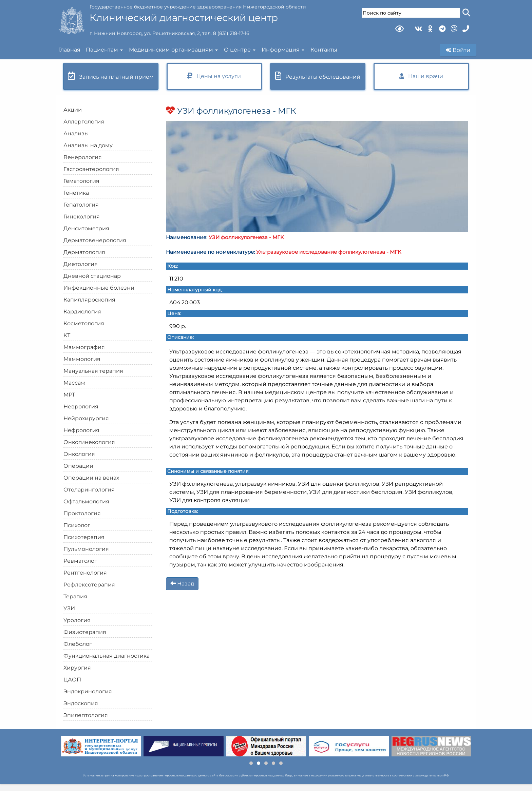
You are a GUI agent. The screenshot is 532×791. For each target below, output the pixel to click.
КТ (67, 335)
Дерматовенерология (95, 240)
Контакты (324, 50)
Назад (182, 584)
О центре (237, 50)
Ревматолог (80, 561)
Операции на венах (91, 478)
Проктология (82, 513)
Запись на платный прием (111, 76)
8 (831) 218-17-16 (231, 33)
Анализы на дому (88, 145)
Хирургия (77, 668)
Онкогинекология (89, 442)
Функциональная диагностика (107, 656)
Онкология (79, 454)
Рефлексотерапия (89, 585)
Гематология (81, 181)
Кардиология (82, 312)
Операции (78, 466)
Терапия (75, 596)
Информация (281, 50)
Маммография (84, 347)
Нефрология (81, 430)
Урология (77, 620)
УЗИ (69, 608)
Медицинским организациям (171, 50)
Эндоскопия (81, 703)
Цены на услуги (214, 76)
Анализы (76, 133)
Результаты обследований (318, 76)
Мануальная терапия (93, 371)
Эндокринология (88, 691)
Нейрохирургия (86, 418)
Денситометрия (86, 228)
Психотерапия (84, 537)
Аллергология (84, 122)
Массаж (74, 383)
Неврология (81, 407)
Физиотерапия (85, 632)
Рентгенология (85, 573)
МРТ (69, 395)
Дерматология (84, 252)
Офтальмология (86, 501)
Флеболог (78, 644)
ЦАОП (72, 680)
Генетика (76, 193)
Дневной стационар (92, 276)
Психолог (77, 525)
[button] (251, 763)
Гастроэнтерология (91, 169)
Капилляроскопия (89, 300)
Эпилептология (86, 715)
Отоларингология (89, 490)
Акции (73, 110)
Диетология (81, 264)
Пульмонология (86, 549)
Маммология (82, 359)
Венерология (83, 157)
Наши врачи (421, 76)
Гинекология (82, 217)
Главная (69, 50)
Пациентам (102, 50)
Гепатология (81, 205)
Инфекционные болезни (99, 288)
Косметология (84, 323)
